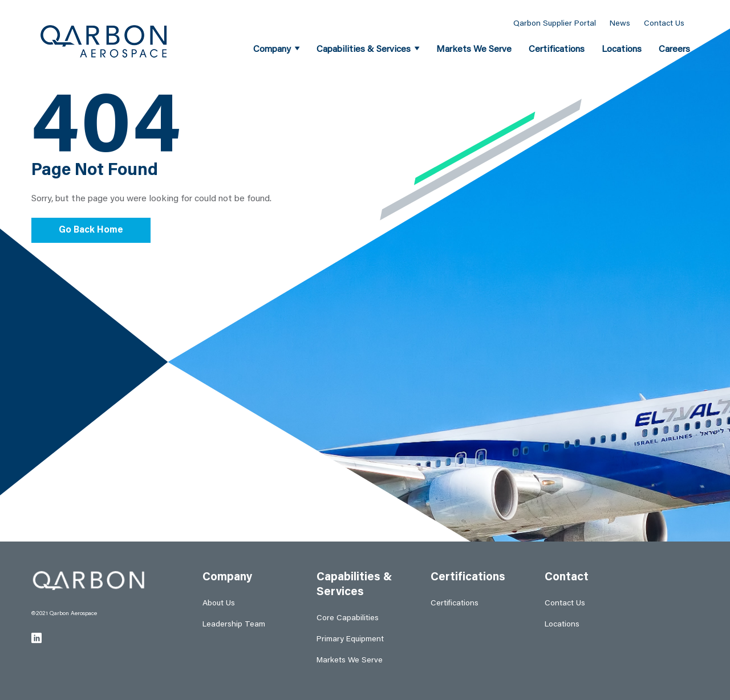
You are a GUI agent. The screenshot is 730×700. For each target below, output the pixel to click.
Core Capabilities (348, 618)
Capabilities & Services (364, 50)
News (620, 24)
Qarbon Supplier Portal (555, 24)
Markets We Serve (474, 50)
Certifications (557, 50)
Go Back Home (91, 230)
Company (272, 50)
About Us (219, 604)
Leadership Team (234, 625)
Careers (674, 50)
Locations (622, 50)
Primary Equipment (350, 640)
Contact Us (664, 24)
